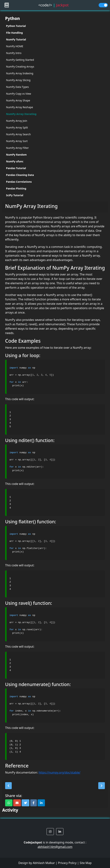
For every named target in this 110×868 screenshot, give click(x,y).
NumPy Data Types (17, 87)
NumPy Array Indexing (20, 73)
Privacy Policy (67, 863)
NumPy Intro (14, 53)
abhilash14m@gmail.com (55, 847)
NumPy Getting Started (20, 60)
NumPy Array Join (17, 121)
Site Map (86, 863)
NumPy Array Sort (17, 141)
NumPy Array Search (18, 134)
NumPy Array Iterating (21, 114)
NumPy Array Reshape (20, 107)
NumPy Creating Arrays (20, 67)
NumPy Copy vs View (19, 94)
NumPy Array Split (17, 127)
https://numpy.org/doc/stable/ (60, 772)
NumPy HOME (15, 46)
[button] (8, 786)
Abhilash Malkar (44, 863)
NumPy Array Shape (18, 100)
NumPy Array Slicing (18, 80)
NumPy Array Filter (17, 148)
